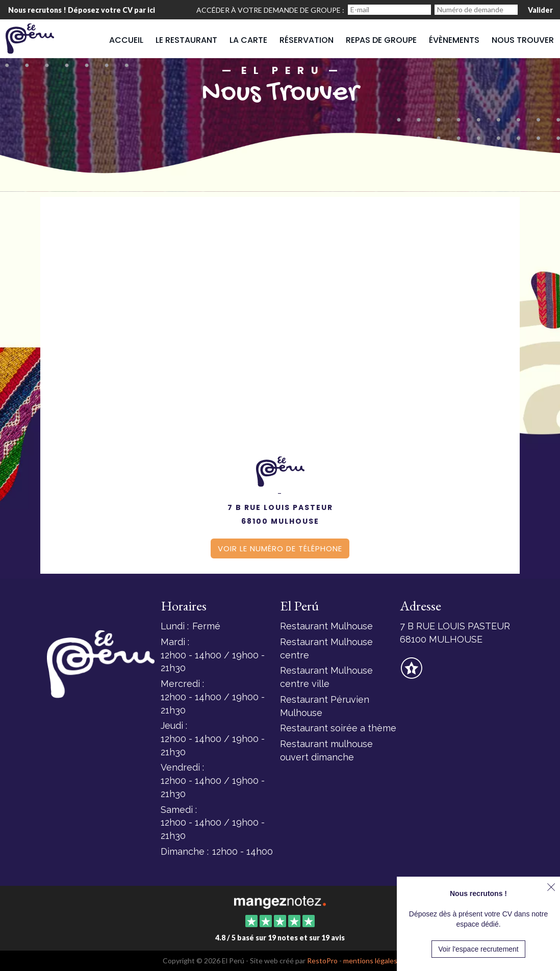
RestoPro (322, 961)
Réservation (307, 40)
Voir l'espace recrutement (478, 949)
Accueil (126, 40)
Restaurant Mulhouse (326, 626)
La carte (248, 40)
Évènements (454, 40)
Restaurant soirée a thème (338, 728)
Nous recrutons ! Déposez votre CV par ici (82, 10)
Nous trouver (523, 40)
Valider (540, 10)
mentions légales (370, 961)
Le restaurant (186, 40)
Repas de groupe (381, 40)
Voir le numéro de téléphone (280, 548)
